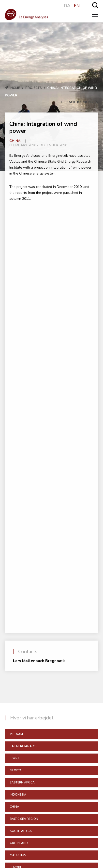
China (15, 141)
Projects (34, 88)
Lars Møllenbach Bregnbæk (39, 661)
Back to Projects (79, 102)
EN (77, 6)
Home (15, 88)
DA (67, 6)
